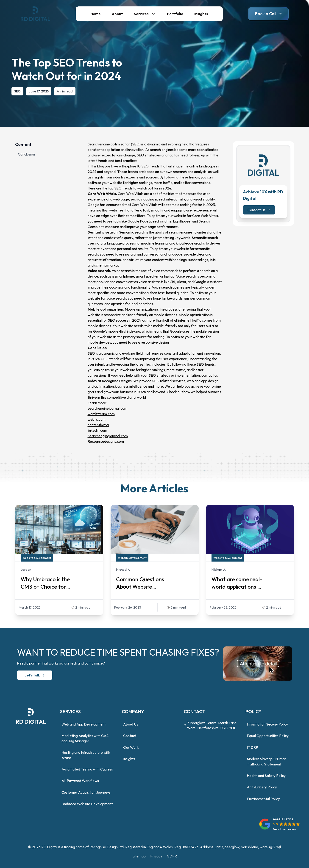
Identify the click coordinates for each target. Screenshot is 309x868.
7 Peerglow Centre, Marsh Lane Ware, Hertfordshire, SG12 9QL (210, 725)
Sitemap (139, 856)
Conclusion (26, 154)
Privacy (156, 856)
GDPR (172, 856)
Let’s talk (32, 675)
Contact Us (259, 210)
